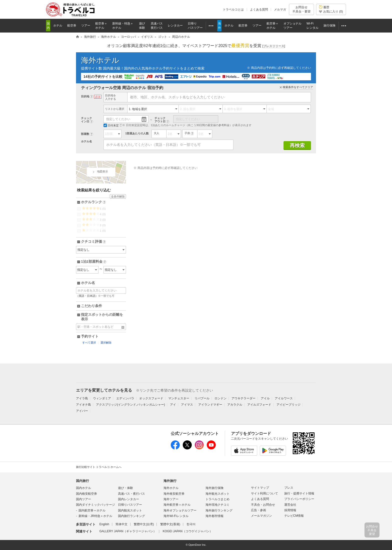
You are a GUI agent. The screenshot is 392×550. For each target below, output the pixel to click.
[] (274, 46)
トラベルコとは (233, 10)
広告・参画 (258, 510)
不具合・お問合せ (263, 505)
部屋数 (85, 134)
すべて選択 (89, 343)
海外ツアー (171, 499)
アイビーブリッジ (288, 405)
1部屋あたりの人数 (137, 133)
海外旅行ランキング (219, 510)
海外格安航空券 (174, 494)
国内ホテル (83, 488)
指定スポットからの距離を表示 (102, 317)
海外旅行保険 (214, 488)
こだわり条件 (91, 306)
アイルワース (284, 398)
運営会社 (290, 505)
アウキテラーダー (243, 398)
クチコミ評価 (93, 242)
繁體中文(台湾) (144, 524)
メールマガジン (261, 516)
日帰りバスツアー (130, 505)
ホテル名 (86, 141)
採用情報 (290, 510)
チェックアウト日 (160, 120)
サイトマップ (260, 488)
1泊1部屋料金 (94, 262)
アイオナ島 (83, 405)
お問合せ (301, 9)
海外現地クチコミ (217, 505)
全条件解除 (118, 196)
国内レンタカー (128, 499)
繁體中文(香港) (170, 524)
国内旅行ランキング (131, 516)
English (104, 524)
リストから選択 (115, 109)
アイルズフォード (259, 405)
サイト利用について (264, 493)
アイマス (187, 405)
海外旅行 (170, 481)
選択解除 (106, 343)
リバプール (202, 398)
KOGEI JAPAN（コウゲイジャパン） (188, 531)
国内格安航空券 (86, 494)
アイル (265, 398)
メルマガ (280, 10)
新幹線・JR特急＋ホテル (95, 516)
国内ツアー (83, 499)
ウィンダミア (102, 398)
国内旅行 (82, 481)
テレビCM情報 (294, 516)
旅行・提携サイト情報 (299, 493)
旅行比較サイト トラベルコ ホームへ (99, 467)
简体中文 (121, 524)
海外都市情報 (214, 516)
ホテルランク (93, 202)
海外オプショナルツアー (180, 510)
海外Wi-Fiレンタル (176, 516)
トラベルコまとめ (217, 499)
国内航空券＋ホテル (92, 510)
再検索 (297, 145)
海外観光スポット (217, 494)
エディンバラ (125, 398)
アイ (173, 405)
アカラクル (235, 405)
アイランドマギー (210, 405)
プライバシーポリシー (299, 499)
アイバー (82, 411)
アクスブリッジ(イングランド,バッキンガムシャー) (130, 405)
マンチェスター (179, 398)
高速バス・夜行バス (131, 494)
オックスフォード (151, 398)
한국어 (191, 524)
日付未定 (111, 125)
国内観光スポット (130, 510)
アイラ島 (82, 398)
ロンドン (220, 398)
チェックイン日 (86, 120)
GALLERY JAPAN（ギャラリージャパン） (128, 531)
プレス (289, 488)
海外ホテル (100, 60)
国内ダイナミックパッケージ (95, 505)
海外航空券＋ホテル (177, 505)
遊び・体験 (125, 488)
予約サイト (90, 336)
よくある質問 (259, 10)
